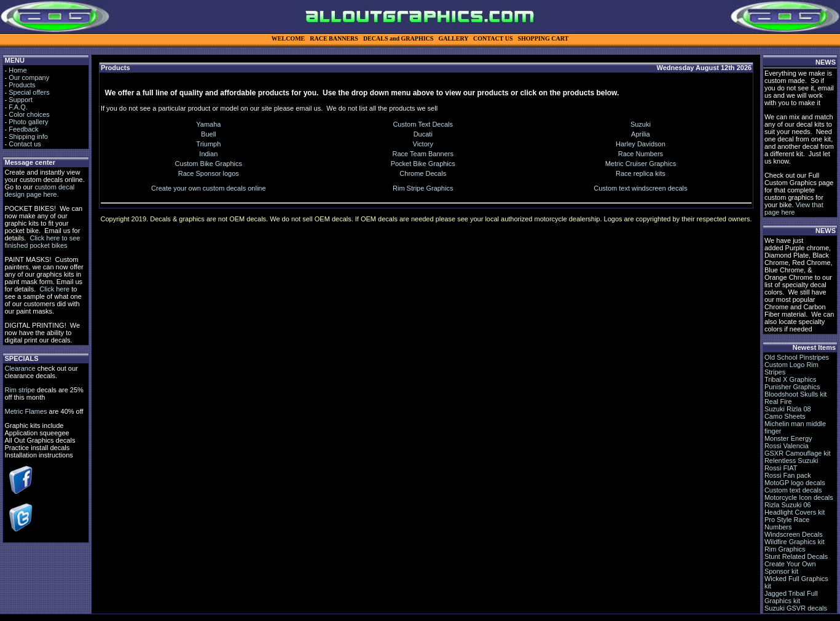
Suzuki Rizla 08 (788, 409)
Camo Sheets (785, 416)
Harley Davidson (641, 144)
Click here (54, 289)
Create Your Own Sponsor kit (790, 568)
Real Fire (778, 401)
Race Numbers (641, 154)
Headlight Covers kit (795, 512)
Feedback (23, 129)
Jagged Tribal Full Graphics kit (791, 597)
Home (18, 70)
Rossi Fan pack (788, 475)
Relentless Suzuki (791, 461)
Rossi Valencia (787, 446)
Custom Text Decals (423, 124)
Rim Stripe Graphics (423, 188)
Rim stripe (20, 390)
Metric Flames (26, 411)
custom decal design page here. (39, 191)
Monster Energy (788, 438)
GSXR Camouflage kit (798, 453)
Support (21, 100)
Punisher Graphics (792, 387)
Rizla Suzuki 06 (788, 505)
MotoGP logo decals (795, 483)
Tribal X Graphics (791, 379)
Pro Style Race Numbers (787, 523)
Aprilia (641, 134)
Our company (29, 77)
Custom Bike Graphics (209, 164)
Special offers (29, 92)
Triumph (208, 144)
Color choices (29, 114)
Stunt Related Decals (796, 556)
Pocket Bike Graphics (423, 164)
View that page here (794, 208)
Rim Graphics (785, 549)
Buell (208, 134)
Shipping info (28, 136)
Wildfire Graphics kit (795, 542)
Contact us (25, 144)
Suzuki (641, 124)
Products (22, 85)
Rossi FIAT (781, 468)
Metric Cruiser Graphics (641, 164)
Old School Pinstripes (797, 357)
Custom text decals (793, 490)
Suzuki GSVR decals (796, 608)
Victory (423, 144)
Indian (208, 154)
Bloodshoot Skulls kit (796, 394)
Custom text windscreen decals (640, 188)
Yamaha (208, 124)
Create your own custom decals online (208, 188)
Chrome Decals (423, 173)
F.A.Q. (18, 107)
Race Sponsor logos (209, 173)
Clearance (20, 368)
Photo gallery (28, 122)
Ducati (423, 134)
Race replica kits (641, 173)
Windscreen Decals (794, 534)
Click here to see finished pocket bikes (42, 242)
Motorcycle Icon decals (799, 497)
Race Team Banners (423, 154)
